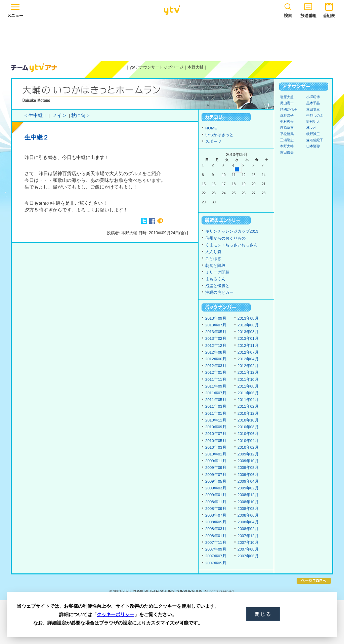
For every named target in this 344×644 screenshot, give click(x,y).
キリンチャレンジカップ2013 (232, 231)
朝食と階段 (215, 266)
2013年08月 (248, 318)
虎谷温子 (287, 115)
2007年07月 (216, 556)
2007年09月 (216, 549)
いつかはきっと (219, 135)
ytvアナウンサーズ (34, 68)
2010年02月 (248, 447)
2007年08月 (248, 549)
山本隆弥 (313, 146)
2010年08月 (248, 427)
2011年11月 (216, 379)
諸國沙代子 (289, 109)
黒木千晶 (313, 103)
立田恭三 (313, 109)
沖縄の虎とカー (219, 292)
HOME (211, 128)
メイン (59, 115)
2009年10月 (248, 461)
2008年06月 (248, 515)
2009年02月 (248, 488)
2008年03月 (216, 529)
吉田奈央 (287, 152)
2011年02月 (248, 406)
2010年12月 (248, 413)
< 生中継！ (36, 115)
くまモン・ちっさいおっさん (231, 245)
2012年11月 (248, 346)
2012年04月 (248, 359)
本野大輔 (196, 67)
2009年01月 (216, 495)
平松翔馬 (287, 134)
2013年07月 (216, 325)
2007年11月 (216, 542)
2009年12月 (248, 454)
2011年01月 (216, 413)
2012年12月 (216, 346)
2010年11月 (216, 420)
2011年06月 (248, 393)
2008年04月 (248, 522)
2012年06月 (216, 359)
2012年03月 (216, 366)
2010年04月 (248, 441)
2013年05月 (216, 332)
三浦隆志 (287, 140)
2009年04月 (248, 481)
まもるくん (215, 279)
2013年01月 (248, 338)
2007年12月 (248, 536)
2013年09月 (216, 318)
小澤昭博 (313, 97)
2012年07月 (248, 352)
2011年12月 (248, 372)
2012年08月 (216, 352)
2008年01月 (216, 536)
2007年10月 (248, 542)
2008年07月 (216, 515)
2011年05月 (216, 400)
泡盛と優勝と (217, 286)
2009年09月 (216, 468)
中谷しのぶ (315, 115)
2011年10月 (248, 379)
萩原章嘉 (287, 128)
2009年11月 (216, 461)
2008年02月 (248, 529)
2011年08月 (248, 386)
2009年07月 (216, 475)
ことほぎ (213, 258)
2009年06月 (248, 475)
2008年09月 (216, 509)
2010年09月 (216, 427)
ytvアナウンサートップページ (157, 67)
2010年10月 (248, 420)
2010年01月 (216, 454)
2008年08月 (248, 509)
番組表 (329, 9)
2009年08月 (248, 468)
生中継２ (37, 137)
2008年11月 (216, 502)
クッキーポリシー (116, 614)
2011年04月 (248, 400)
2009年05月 (216, 481)
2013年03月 (248, 332)
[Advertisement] (172, 39)
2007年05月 (216, 563)
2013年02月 (216, 338)
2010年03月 (216, 447)
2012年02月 (248, 366)
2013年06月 (248, 325)
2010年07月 (216, 434)
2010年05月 (216, 441)
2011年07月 (216, 393)
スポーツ (213, 142)
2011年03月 (216, 406)
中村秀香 (287, 122)
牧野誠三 (313, 134)
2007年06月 (248, 556)
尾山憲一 (287, 103)
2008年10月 (248, 502)
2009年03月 (216, 488)
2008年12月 (248, 495)
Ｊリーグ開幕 (217, 272)
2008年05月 (216, 522)
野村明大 (313, 122)
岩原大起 (287, 97)
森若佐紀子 (315, 140)
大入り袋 (213, 252)
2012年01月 (216, 372)
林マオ (311, 128)
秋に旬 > (80, 115)
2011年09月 (216, 386)
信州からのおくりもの (225, 238)
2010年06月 (248, 434)
